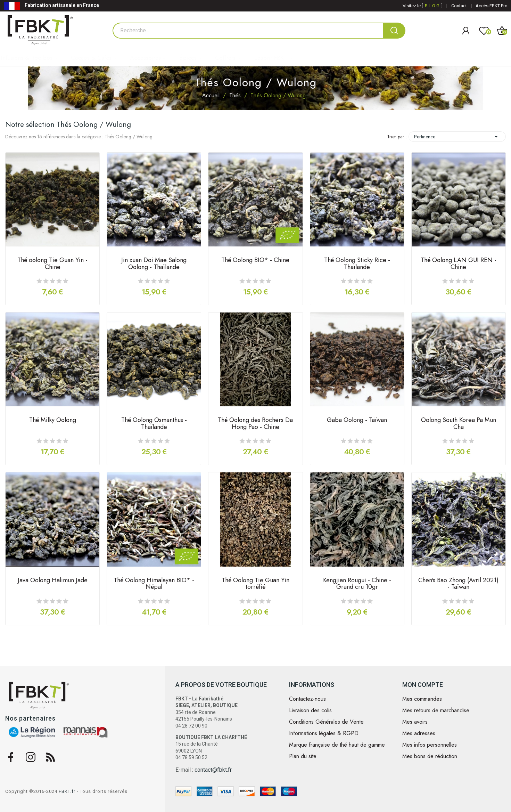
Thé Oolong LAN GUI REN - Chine (459, 264)
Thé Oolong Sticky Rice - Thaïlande (357, 264)
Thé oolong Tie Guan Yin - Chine (52, 264)
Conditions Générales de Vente (326, 722)
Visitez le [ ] (423, 6)
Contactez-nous (307, 699)
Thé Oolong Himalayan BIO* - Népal (154, 584)
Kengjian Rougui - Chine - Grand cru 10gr (357, 584)
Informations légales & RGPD (324, 733)
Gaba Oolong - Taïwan (357, 421)
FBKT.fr (67, 791)
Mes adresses (419, 733)
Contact (459, 6)
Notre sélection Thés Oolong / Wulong (68, 124)
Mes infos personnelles (430, 745)
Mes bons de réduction (430, 756)
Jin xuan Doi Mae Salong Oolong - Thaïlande (154, 264)
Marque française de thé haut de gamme (337, 745)
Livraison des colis (310, 710)
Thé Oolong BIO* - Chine (255, 261)
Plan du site (303, 756)
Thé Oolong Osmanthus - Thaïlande (154, 424)
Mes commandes (422, 699)
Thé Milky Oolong (53, 421)
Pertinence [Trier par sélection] (457, 137)
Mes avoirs (415, 722)
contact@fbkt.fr (213, 770)
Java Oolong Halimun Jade (53, 581)
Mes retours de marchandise (436, 710)
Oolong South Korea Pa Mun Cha (459, 424)
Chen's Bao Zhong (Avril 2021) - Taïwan (458, 584)
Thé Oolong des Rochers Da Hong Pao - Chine (255, 424)
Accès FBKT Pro (492, 6)
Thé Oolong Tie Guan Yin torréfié (255, 584)
